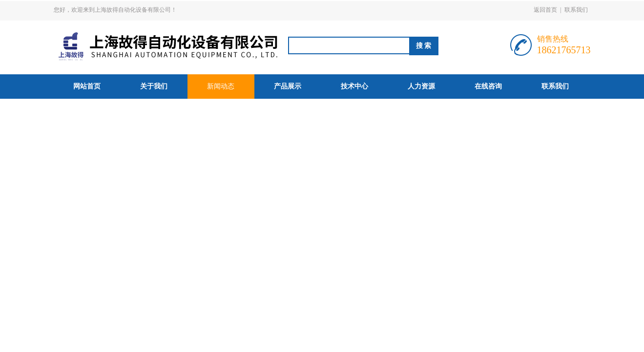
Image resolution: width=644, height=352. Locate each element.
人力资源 (421, 86)
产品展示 (288, 86)
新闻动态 (221, 86)
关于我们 (154, 86)
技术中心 (354, 86)
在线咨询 (488, 86)
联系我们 (576, 10)
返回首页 (545, 10)
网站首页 (87, 86)
